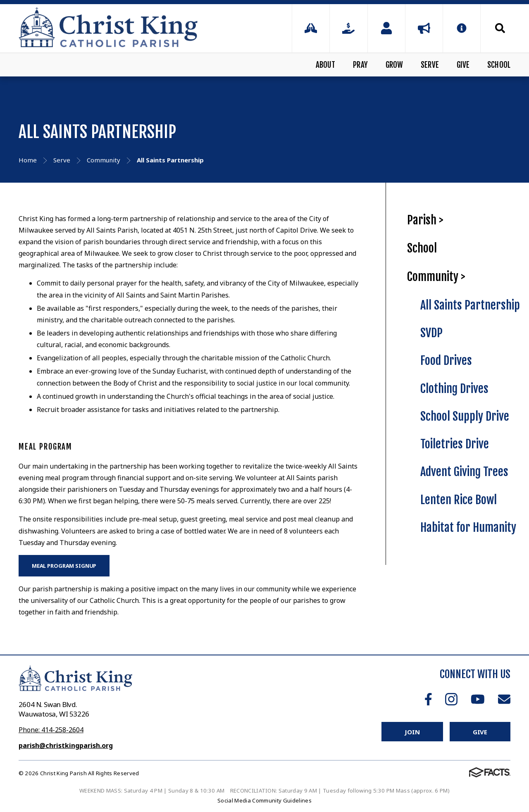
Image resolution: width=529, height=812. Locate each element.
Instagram (451, 699)
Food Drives (446, 361)
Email (504, 699)
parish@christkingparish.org (66, 745)
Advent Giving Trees (464, 472)
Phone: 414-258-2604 (51, 730)
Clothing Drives (454, 389)
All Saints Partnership (470, 305)
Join (412, 732)
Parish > (425, 220)
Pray (360, 65)
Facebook (428, 699)
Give (463, 65)
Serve (430, 65)
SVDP (431, 333)
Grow (394, 65)
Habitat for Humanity (468, 527)
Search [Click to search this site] (500, 28)
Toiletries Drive (455, 444)
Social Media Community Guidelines (264, 800)
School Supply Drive (465, 416)
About (326, 65)
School (499, 65)
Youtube (478, 699)
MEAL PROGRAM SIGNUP (64, 566)
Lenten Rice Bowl (459, 500)
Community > (436, 277)
